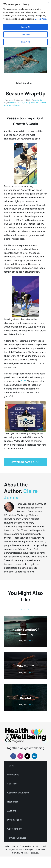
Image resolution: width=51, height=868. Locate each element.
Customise (26, 34)
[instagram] (20, 756)
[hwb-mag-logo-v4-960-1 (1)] (26, 729)
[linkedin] (34, 756)
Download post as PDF (26, 462)
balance (13, 103)
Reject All (26, 42)
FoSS (24, 381)
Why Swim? (26, 666)
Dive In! (25, 698)
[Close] (48, 2)
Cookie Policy (41, 19)
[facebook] (13, 756)
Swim (31, 640)
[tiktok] (27, 756)
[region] (26, 24)
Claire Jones (40, 100)
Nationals (35, 103)
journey (27, 103)
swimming (16, 105)
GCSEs (20, 103)
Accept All (26, 27)
